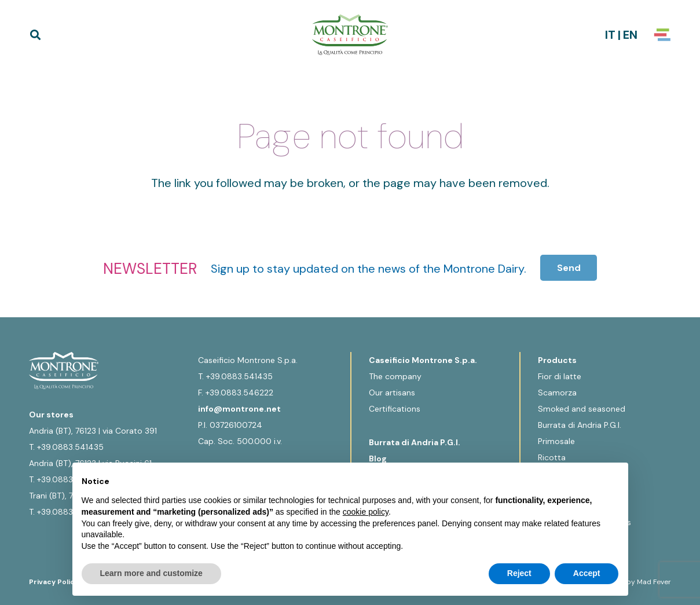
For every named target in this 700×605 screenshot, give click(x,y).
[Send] (569, 268)
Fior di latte (560, 376)
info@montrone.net (239, 409)
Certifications (395, 409)
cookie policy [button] (366, 512)
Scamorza (557, 393)
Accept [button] (587, 573)
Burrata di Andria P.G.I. (415, 442)
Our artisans (392, 393)
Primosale (556, 441)
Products (557, 360)
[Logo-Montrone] (350, 35)
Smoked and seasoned (582, 409)
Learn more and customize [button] (151, 573)
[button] (35, 35)
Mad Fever (654, 582)
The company (395, 376)
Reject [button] (519, 573)
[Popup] (662, 35)
